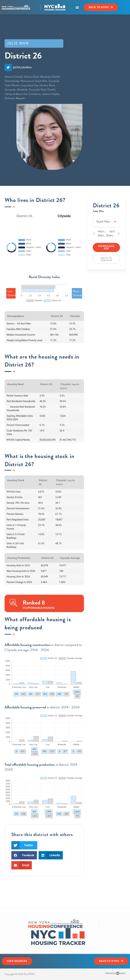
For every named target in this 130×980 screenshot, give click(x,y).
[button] (77, 7)
